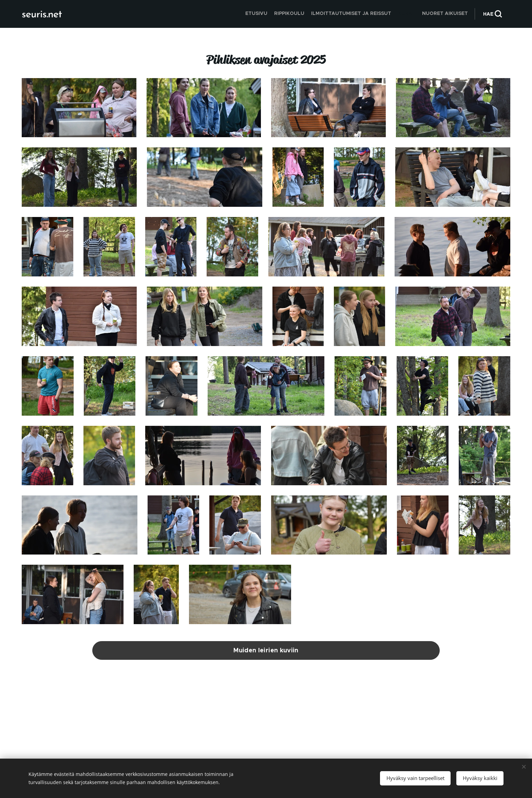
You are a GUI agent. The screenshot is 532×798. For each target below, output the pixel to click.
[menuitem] (442, 14)
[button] (492, 14)
